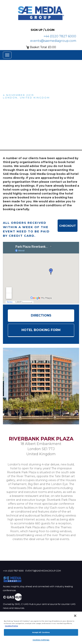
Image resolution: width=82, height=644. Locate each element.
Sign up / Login (43, 30)
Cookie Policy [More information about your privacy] (11, 626)
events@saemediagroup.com (53, 41)
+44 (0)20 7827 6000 (60, 36)
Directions (41, 315)
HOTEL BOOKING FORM (41, 330)
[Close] (75, 616)
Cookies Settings (41, 640)
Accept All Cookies (41, 632)
